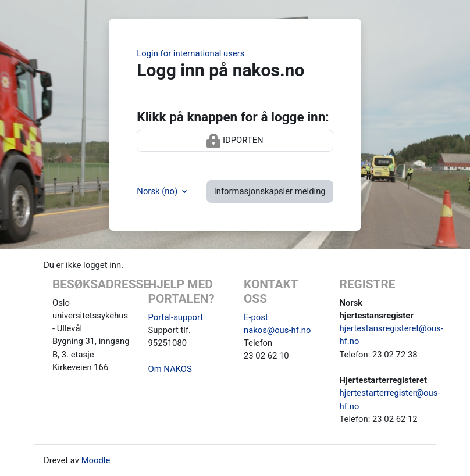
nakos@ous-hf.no (277, 330)
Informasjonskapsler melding (270, 191)
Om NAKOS (170, 369)
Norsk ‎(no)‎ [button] (158, 191)
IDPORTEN (235, 141)
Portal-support (176, 317)
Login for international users (191, 53)
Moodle (96, 460)
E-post (256, 317)
